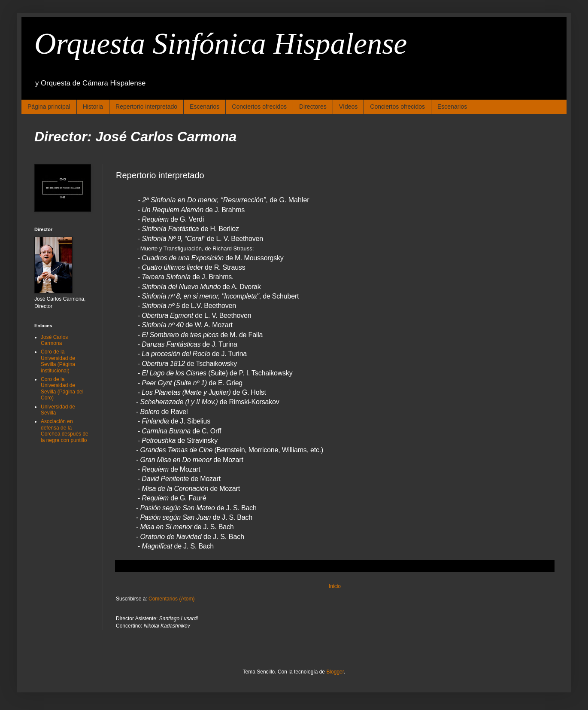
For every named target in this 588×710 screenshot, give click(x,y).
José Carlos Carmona (54, 340)
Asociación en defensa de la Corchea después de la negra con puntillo (65, 431)
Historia (93, 107)
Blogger (335, 672)
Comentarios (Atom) (171, 599)
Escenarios (205, 107)
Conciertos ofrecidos (259, 107)
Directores (313, 107)
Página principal (49, 107)
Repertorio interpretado (146, 107)
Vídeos (349, 107)
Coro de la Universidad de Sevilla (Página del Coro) (62, 389)
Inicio (335, 586)
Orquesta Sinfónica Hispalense (221, 44)
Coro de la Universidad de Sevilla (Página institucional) (58, 361)
